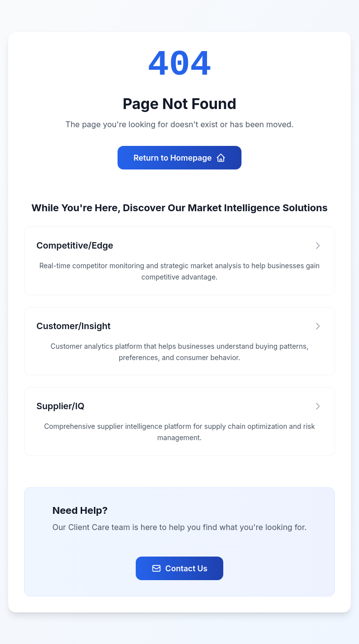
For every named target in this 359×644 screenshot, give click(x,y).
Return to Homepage (179, 158)
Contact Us (179, 568)
